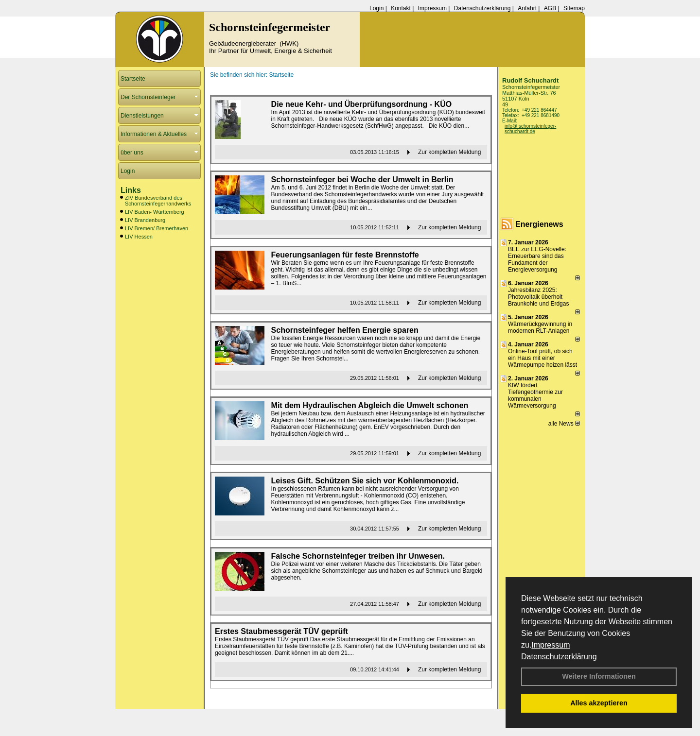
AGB (550, 8)
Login (376, 8)
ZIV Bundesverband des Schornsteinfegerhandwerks (158, 201)
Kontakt (401, 8)
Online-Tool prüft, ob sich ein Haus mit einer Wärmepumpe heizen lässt (542, 358)
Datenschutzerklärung (559, 657)
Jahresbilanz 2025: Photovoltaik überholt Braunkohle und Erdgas (538, 297)
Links (131, 190)
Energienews (539, 224)
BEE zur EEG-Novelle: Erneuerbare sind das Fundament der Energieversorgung (537, 259)
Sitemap (574, 8)
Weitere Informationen (599, 676)
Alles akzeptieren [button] (599, 703)
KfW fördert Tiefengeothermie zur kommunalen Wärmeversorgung (535, 395)
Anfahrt (527, 8)
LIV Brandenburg (145, 220)
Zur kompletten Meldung (449, 152)
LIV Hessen (139, 237)
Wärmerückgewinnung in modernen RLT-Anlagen (540, 327)
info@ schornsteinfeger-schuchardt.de (530, 129)
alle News (564, 424)
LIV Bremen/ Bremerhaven (157, 228)
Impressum (551, 645)
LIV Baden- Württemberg (155, 212)
